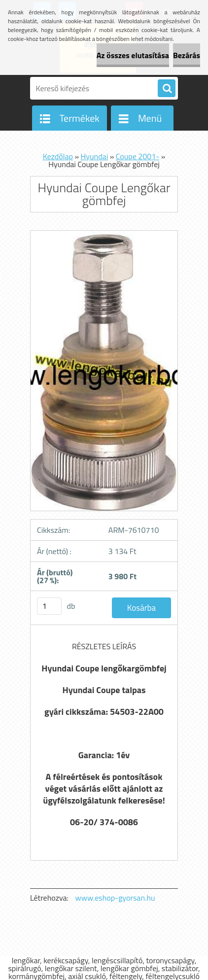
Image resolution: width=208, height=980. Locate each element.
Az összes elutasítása (133, 55)
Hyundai (95, 156)
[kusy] (49, 606)
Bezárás (187, 55)
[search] (167, 89)
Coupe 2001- (138, 156)
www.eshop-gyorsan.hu (115, 898)
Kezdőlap (58, 156)
